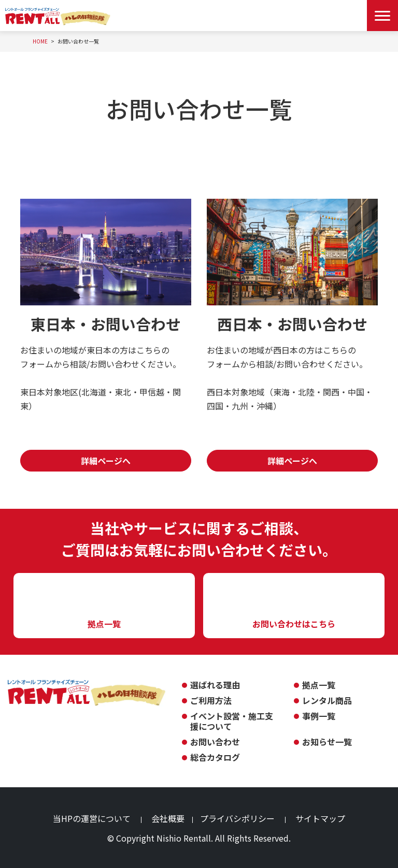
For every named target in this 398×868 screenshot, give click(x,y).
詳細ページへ (106, 461)
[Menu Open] (382, 16)
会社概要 (168, 818)
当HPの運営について (92, 818)
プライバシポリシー (237, 818)
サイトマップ (320, 818)
